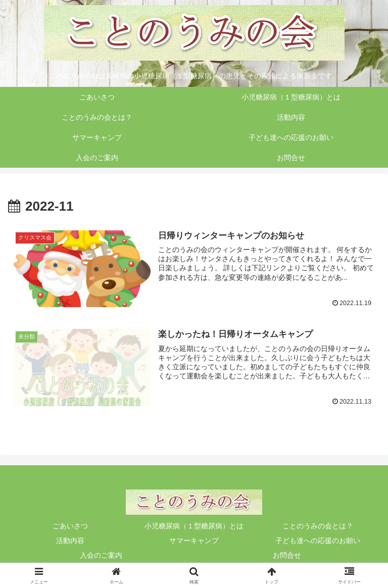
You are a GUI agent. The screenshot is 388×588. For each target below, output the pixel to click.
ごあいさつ (70, 526)
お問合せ (287, 555)
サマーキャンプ (194, 541)
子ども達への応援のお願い (318, 541)
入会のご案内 (101, 555)
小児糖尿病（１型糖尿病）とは (194, 526)
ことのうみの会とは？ (318, 526)
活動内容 (70, 541)
